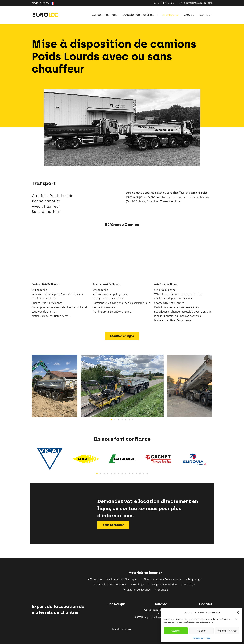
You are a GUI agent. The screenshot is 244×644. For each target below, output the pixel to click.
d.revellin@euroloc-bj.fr (198, 3)
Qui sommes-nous (104, 15)
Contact (205, 15)
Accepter (176, 631)
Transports (170, 15)
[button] (238, 612)
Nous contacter (113, 525)
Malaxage (189, 584)
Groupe (188, 15)
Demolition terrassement (111, 584)
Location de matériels (138, 15)
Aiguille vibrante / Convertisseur (162, 579)
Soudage (163, 590)
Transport (96, 579)
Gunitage (139, 584)
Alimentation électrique (123, 579)
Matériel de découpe (139, 590)
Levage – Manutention (164, 584)
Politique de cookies (202, 638)
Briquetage (195, 579)
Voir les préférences (227, 631)
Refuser (202, 631)
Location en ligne (122, 336)
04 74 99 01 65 (166, 3)
